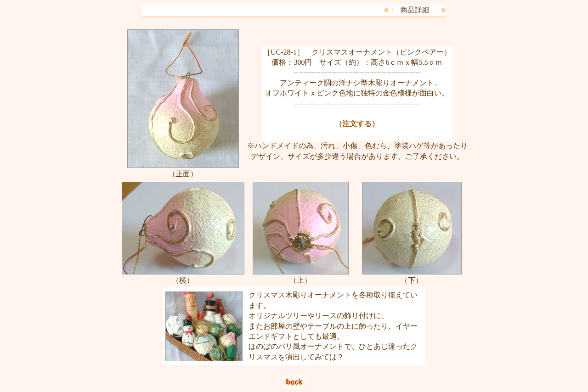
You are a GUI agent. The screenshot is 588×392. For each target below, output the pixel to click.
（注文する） (357, 124)
